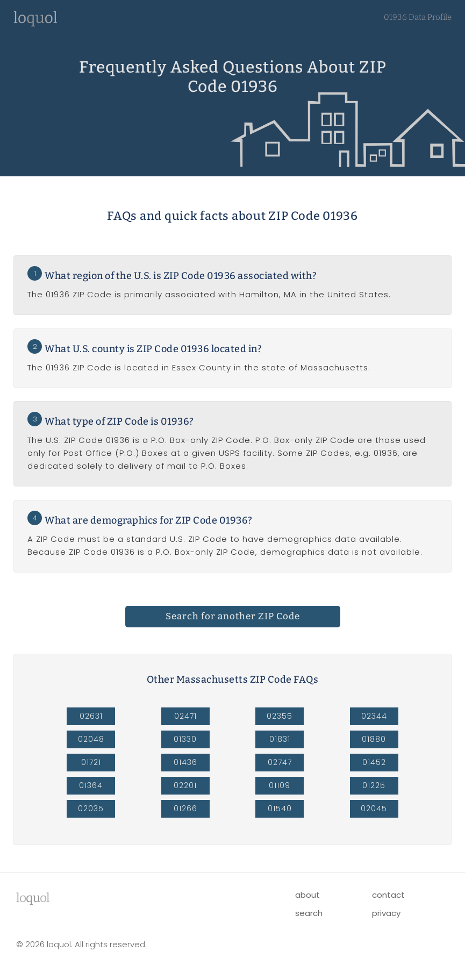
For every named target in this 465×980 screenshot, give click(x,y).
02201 (185, 785)
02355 (280, 716)
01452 (374, 762)
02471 (185, 716)
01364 (91, 785)
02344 (374, 716)
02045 (374, 809)
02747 (280, 762)
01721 (91, 762)
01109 (280, 785)
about (307, 895)
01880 (374, 739)
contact (388, 895)
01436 (185, 762)
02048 (91, 739)
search (309, 913)
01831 (280, 739)
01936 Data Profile (418, 17)
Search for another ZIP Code (233, 616)
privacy (386, 913)
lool (33, 898)
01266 (185, 809)
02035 (91, 809)
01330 (185, 739)
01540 (280, 809)
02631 (91, 716)
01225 (374, 785)
